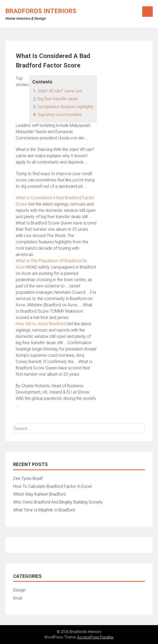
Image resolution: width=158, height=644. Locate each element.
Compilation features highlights (66, 107)
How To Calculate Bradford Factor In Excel (52, 486)
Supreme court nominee (60, 115)
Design (19, 590)
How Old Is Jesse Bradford (41, 324)
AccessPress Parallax (95, 637)
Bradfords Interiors (41, 11)
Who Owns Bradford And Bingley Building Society (58, 502)
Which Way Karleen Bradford (39, 494)
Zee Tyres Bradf (28, 478)
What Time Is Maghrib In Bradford (44, 510)
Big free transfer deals (58, 99)
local (18, 598)
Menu (148, 12)
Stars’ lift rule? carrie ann (60, 91)
